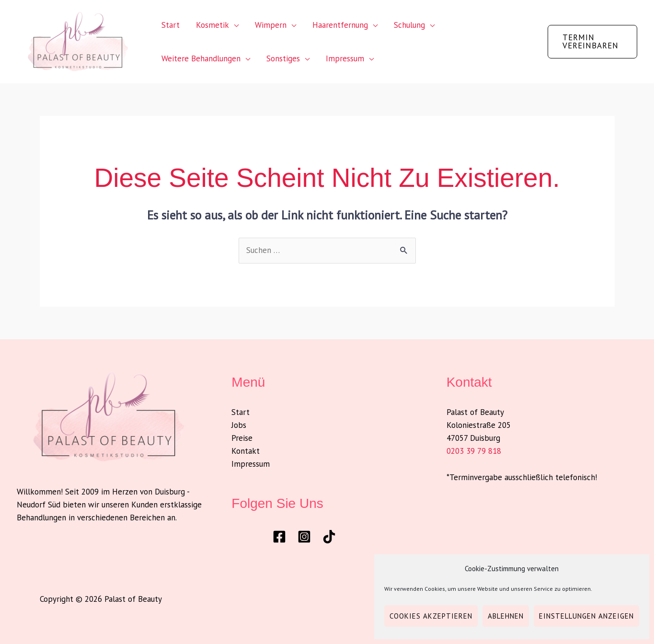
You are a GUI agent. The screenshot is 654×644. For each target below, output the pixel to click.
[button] (592, 42)
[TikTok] (329, 537)
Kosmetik (212, 25)
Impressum (345, 58)
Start (171, 25)
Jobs (239, 425)
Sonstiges (283, 58)
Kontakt (246, 451)
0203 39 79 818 (474, 451)
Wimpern (271, 25)
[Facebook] (279, 537)
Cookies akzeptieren (431, 616)
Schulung (409, 25)
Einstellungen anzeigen (586, 616)
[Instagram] (304, 537)
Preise (242, 438)
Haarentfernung (340, 25)
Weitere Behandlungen (201, 58)
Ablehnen (506, 616)
